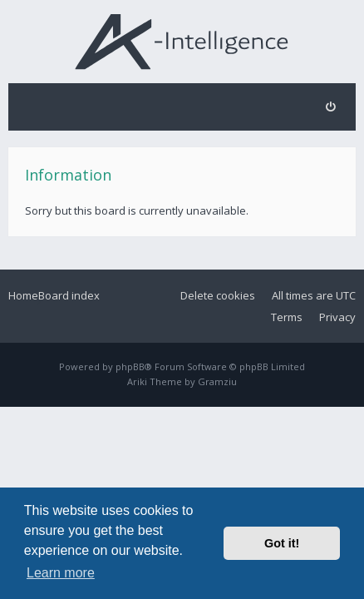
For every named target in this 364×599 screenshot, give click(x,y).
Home (23, 295)
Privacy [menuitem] (337, 317)
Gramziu (217, 381)
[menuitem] (330, 107)
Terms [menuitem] (287, 317)
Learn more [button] (61, 573)
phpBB (130, 366)
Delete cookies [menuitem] (218, 295)
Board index (69, 295)
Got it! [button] (282, 543)
